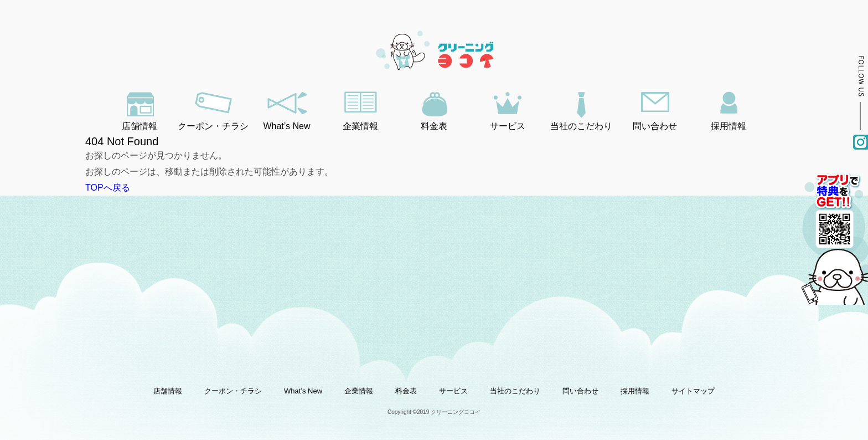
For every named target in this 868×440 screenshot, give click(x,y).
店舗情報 (139, 126)
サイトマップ (693, 391)
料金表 (434, 126)
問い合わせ (655, 126)
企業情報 (360, 126)
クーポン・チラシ (213, 126)
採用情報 (728, 126)
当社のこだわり (581, 126)
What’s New (286, 126)
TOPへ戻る (108, 188)
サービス (508, 126)
